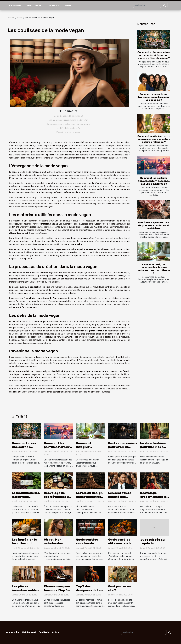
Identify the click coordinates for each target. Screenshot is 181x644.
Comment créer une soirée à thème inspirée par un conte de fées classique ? (154, 55)
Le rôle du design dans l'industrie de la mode (89, 497)
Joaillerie (53, 5)
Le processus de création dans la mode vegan (68, 124)
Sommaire (70, 111)
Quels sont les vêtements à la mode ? (120, 543)
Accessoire (15, 5)
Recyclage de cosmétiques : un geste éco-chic (57, 497)
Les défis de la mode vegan (68, 128)
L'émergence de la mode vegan (68, 116)
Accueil (11, 18)
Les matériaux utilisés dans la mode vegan (68, 120)
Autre (68, 5)
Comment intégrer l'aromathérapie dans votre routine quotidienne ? (154, 269)
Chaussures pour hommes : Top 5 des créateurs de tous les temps (57, 592)
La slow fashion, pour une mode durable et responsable (153, 449)
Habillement (34, 5)
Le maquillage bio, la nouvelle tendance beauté (26, 497)
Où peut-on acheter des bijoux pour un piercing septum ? (58, 545)
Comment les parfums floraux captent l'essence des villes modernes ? (154, 181)
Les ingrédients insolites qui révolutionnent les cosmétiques (25, 545)
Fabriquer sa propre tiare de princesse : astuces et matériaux (154, 225)
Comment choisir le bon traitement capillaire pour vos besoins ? (154, 97)
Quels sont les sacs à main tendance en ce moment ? (88, 545)
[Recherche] (147, 5)
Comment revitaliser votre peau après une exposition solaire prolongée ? (154, 139)
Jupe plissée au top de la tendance (152, 543)
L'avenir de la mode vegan (68, 132)
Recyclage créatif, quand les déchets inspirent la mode (155, 499)
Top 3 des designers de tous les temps (90, 590)
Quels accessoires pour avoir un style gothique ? (123, 447)
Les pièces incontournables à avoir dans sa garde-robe (25, 592)
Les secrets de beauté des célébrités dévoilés (120, 499)
